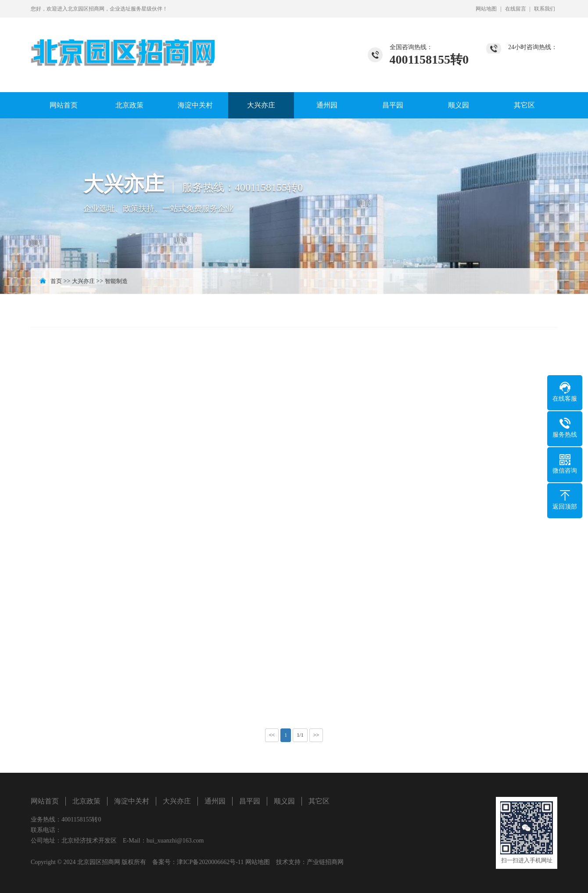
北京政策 (129, 105)
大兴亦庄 (261, 105)
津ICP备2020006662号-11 (210, 862)
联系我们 (545, 9)
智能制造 (116, 281)
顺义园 (459, 105)
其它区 (524, 105)
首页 (56, 281)
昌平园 (393, 105)
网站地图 (486, 9)
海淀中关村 (195, 105)
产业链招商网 (325, 862)
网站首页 (64, 105)
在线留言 (516, 9)
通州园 (327, 105)
